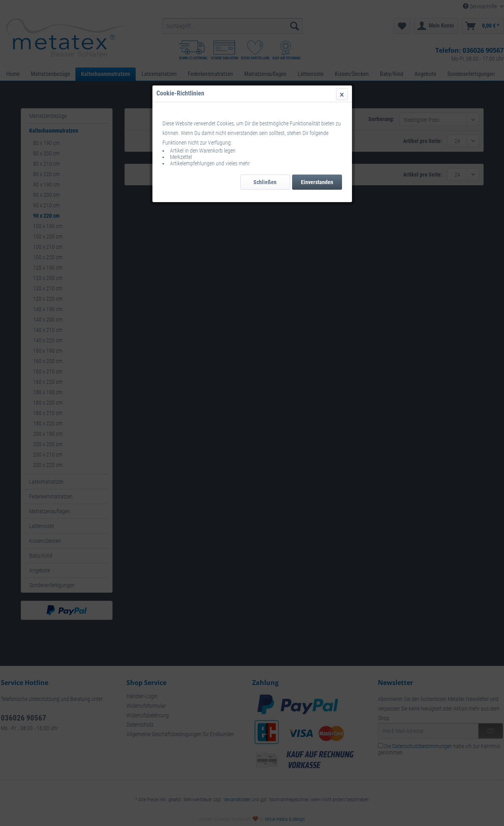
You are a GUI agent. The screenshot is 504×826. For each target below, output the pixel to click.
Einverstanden (317, 182)
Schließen (265, 182)
